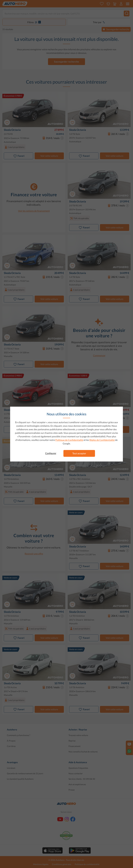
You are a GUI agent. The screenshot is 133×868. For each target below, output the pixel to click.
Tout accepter (79, 453)
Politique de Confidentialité (69, 440)
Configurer (51, 453)
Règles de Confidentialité (102, 440)
